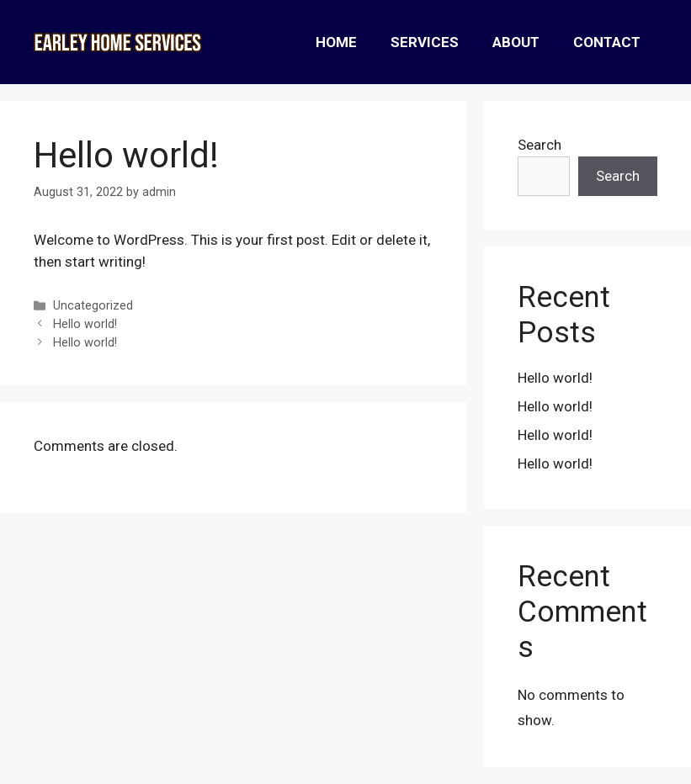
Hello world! (85, 324)
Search (540, 145)
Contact (607, 42)
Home (336, 42)
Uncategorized (93, 306)
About (516, 42)
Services (425, 42)
